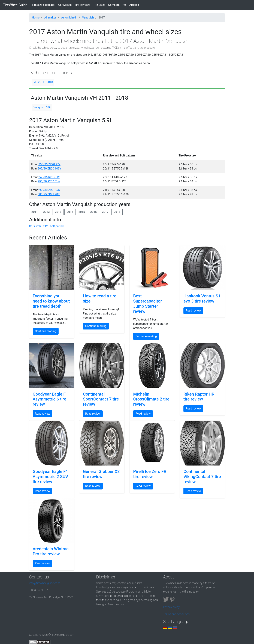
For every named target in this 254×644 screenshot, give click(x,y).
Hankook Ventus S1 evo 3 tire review (202, 299)
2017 (105, 212)
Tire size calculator (44, 5)
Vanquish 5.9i (42, 107)
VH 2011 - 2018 (43, 82)
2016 (94, 212)
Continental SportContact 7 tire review (101, 399)
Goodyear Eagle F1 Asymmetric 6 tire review (50, 399)
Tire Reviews (82, 5)
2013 (58, 212)
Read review (193, 311)
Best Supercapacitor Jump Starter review (148, 304)
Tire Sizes (99, 5)
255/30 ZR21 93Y (49, 190)
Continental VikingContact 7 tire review (202, 477)
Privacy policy (171, 607)
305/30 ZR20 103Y (49, 169)
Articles (134, 5)
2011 (35, 212)
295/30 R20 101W (49, 181)
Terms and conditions (176, 614)
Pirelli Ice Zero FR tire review (150, 474)
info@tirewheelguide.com (45, 583)
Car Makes (65, 5)
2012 (46, 212)
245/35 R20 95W (49, 177)
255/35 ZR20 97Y (49, 164)
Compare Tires (117, 5)
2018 (117, 212)
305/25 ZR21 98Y (49, 194)
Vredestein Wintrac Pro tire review (51, 551)
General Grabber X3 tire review (101, 474)
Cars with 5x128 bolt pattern (47, 226)
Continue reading (46, 331)
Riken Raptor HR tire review (199, 397)
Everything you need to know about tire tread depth (51, 301)
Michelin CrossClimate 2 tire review (151, 399)
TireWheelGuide (15, 5)
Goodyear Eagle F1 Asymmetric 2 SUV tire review (50, 477)
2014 (70, 212)
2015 (82, 212)
